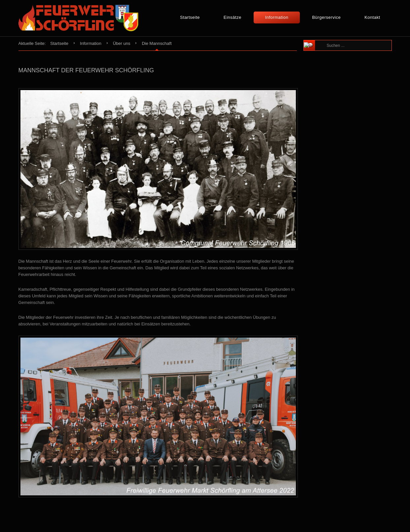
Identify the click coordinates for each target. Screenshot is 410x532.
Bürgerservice (326, 17)
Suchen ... (324, 40)
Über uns (122, 43)
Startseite (190, 17)
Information (277, 17)
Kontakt (372, 17)
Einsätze (233, 17)
